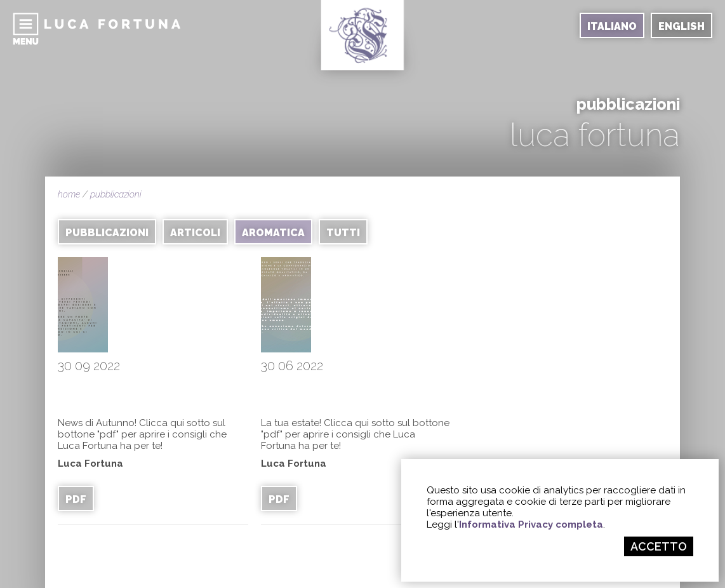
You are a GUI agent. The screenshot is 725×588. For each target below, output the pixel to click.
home (69, 194)
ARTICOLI (195, 233)
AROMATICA (273, 233)
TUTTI (343, 233)
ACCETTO (659, 546)
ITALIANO (612, 26)
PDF (76, 499)
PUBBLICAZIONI (107, 233)
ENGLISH (682, 26)
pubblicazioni (116, 194)
